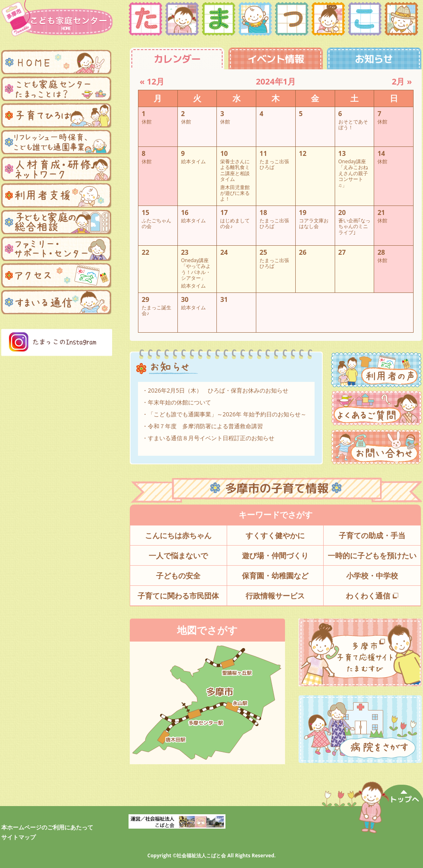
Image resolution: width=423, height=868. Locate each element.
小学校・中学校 (372, 576)
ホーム (56, 62)
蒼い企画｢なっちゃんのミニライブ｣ (354, 226)
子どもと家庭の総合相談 (56, 222)
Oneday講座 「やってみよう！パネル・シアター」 (196, 269)
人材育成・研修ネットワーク (56, 169)
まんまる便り (56, 302)
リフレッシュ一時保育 (56, 142)
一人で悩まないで (178, 555)
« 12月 (152, 81)
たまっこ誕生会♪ (156, 310)
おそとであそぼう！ (353, 124)
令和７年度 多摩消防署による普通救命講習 (205, 426)
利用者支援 (56, 195)
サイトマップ (18, 837)
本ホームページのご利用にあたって (47, 827)
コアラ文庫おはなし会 (314, 223)
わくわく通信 (372, 596)
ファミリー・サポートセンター (56, 249)
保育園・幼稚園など (275, 576)
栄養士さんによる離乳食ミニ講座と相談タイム (235, 170)
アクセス (56, 275)
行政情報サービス (275, 596)
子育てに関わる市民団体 (178, 596)
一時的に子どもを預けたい (372, 555)
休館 (147, 121)
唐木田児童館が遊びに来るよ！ (235, 193)
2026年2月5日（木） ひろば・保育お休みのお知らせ (218, 390)
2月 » (402, 81)
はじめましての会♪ (235, 223)
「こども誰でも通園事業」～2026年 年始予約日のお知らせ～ (227, 414)
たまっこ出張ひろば (274, 164)
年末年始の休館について (179, 402)
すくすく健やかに (275, 535)
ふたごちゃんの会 (156, 223)
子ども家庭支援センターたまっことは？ (56, 89)
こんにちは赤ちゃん (178, 535)
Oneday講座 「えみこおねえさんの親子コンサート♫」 (353, 173)
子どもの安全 (178, 576)
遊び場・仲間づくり (275, 555)
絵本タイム (193, 161)
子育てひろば (56, 115)
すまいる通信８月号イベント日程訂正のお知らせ (211, 438)
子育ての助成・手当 (372, 535)
